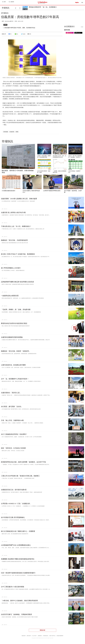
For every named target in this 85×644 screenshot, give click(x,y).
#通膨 (17, 132)
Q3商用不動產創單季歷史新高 (52, 191)
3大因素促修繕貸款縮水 (9, 191)
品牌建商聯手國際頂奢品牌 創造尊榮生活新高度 (17, 282)
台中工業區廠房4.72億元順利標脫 (13, 587)
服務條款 (40, 636)
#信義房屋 (12, 132)
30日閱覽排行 (69, 28)
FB (10, 35)
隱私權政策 (46, 636)
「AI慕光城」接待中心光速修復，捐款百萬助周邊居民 (20, 601)
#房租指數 (6, 132)
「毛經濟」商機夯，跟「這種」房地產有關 (16, 310)
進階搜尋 (12, 2)
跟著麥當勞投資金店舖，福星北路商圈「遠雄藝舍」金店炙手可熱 (23, 462)
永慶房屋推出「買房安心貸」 (11, 393)
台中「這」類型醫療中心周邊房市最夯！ (15, 379)
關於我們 (29, 636)
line (16, 35)
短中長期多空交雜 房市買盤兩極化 (13, 518)
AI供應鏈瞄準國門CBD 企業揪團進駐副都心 (16, 545)
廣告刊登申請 (52, 636)
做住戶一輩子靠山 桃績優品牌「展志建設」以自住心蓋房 (75, 157)
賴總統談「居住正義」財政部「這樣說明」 (16, 351)
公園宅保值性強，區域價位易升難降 (13, 365)
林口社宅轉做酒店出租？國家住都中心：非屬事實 (18, 532)
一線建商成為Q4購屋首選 (10, 296)
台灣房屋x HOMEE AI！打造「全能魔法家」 (16, 504)
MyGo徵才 (34, 636)
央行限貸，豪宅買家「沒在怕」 (12, 407)
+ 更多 (82, 28)
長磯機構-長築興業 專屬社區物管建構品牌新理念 (18, 559)
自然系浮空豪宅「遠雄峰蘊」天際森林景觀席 (16, 615)
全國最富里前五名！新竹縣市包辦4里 (14, 490)
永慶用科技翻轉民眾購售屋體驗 (12, 338)
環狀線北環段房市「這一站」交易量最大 (43, 7)
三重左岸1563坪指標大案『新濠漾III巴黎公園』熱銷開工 (20, 476)
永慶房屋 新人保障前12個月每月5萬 (13, 213)
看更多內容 (42, 631)
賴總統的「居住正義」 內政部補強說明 (14, 241)
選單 (5, 2)
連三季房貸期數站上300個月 (11, 268)
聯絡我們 (24, 636)
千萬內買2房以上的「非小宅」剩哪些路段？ (16, 227)
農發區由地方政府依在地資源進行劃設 (14, 324)
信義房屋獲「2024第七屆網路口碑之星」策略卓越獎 (19, 199)
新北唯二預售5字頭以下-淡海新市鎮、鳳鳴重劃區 (18, 254)
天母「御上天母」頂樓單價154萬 (12, 421)
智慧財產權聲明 (60, 636)
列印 (29, 35)
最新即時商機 (67, 31)
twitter (23, 35)
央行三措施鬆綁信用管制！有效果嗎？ (14, 435)
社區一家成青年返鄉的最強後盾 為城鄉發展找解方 (18, 573)
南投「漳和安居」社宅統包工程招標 (13, 448)
